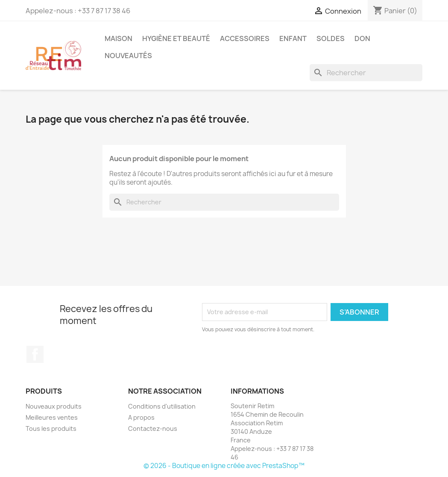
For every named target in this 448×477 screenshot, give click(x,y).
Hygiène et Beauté (176, 38)
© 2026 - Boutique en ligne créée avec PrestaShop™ (224, 466)
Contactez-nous (153, 428)
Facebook (35, 354)
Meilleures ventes (52, 417)
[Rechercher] (366, 73)
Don (362, 38)
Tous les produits (51, 428)
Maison (119, 38)
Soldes (331, 38)
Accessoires (245, 38)
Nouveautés (128, 56)
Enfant (293, 38)
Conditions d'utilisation (162, 406)
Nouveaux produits (54, 406)
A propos (141, 417)
